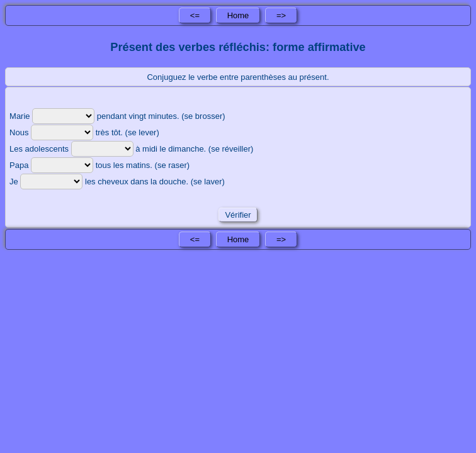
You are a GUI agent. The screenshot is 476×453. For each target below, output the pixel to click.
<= (195, 15)
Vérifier (238, 215)
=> (281, 15)
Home (238, 15)
